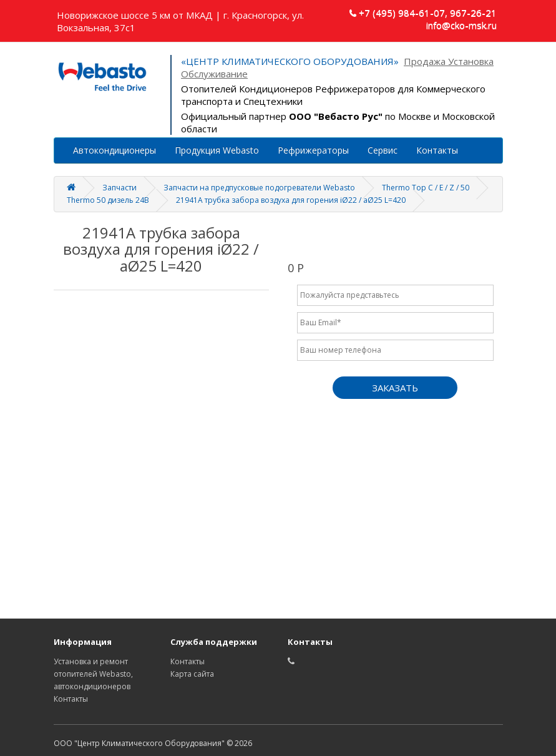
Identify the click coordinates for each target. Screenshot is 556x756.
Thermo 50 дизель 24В (108, 200)
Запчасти (119, 188)
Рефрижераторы (313, 150)
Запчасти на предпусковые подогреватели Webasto (259, 188)
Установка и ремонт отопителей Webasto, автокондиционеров (93, 674)
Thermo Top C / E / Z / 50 (426, 188)
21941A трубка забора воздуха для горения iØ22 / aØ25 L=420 (291, 200)
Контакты (437, 150)
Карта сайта (192, 674)
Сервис (383, 150)
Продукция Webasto (217, 150)
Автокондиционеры (115, 150)
